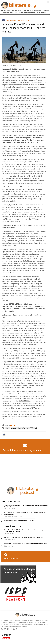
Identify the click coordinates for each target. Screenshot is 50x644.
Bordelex (13, 425)
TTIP (32, 428)
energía (14, 428)
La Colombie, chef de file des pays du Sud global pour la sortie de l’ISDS (24, 537)
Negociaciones (11, 21)
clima (8, 428)
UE (36, 428)
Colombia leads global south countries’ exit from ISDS (19, 520)
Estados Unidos (23, 428)
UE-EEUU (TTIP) (24, 21)
